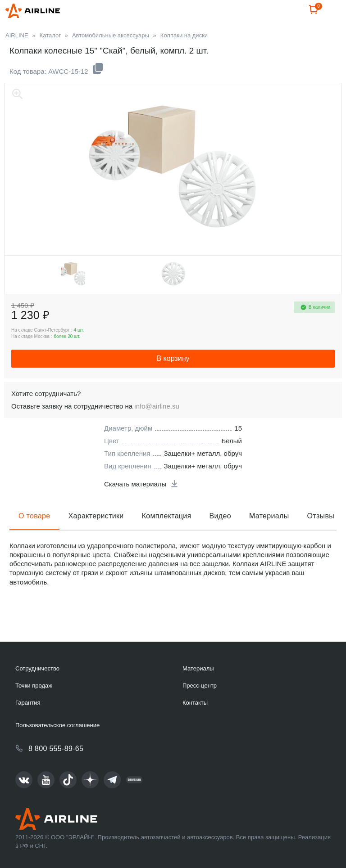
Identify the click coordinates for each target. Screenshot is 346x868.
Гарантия (28, 703)
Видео (220, 537)
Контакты (195, 703)
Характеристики (96, 537)
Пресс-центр (200, 686)
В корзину (173, 380)
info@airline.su (157, 428)
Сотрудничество (37, 668)
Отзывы (321, 537)
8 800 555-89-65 (56, 749)
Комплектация (167, 537)
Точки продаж (34, 686)
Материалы (269, 537)
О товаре (34, 537)
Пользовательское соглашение (57, 725)
